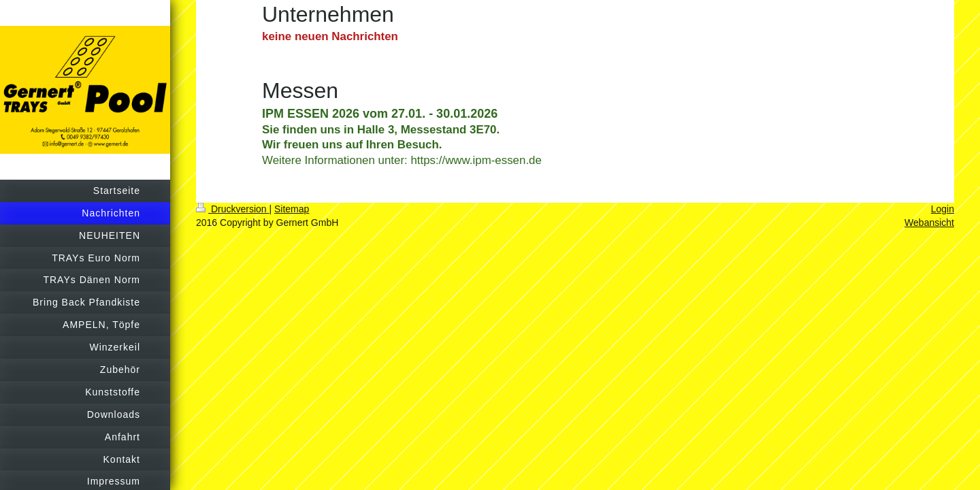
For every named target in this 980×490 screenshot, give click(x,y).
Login (943, 209)
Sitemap (292, 209)
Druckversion (232, 209)
